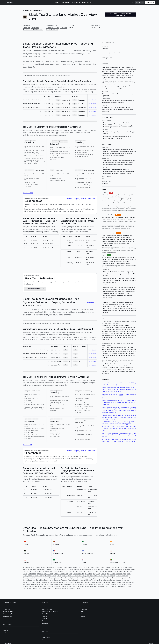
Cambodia (60, 582)
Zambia (78, 589)
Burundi (113, 574)
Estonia (82, 580)
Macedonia (26, 584)
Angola (113, 576)
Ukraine (102, 572)
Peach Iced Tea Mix (52, 28)
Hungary (39, 582)
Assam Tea (26, 28)
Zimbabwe (82, 572)
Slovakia (57, 586)
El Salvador (93, 586)
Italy (24, 572)
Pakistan (60, 567)
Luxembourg (107, 582)
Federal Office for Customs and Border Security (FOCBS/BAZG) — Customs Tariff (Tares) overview (119, 384)
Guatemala (125, 580)
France (90, 574)
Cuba (46, 580)
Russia (97, 567)
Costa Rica (40, 580)
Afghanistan (93, 576)
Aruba (118, 576)
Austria (25, 576)
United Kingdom (88, 567)
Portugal (129, 584)
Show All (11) (28, 445)
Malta (56, 584)
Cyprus (51, 580)
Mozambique (82, 584)
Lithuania (99, 582)
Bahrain (58, 578)
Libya (114, 582)
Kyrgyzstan (52, 582)
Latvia (55, 572)
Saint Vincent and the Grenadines (49, 589)
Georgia (42, 576)
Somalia (70, 586)
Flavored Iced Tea (52, 30)
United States (77, 567)
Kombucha (63, 28)
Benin (63, 578)
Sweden (119, 574)
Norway (71, 576)
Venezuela (65, 589)
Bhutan (91, 578)
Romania (26, 586)
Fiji (92, 580)
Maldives (68, 584)
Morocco (113, 572)
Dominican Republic (61, 580)
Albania (101, 576)
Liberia (87, 582)
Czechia (31, 576)
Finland (88, 580)
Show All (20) (28, 193)
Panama (114, 584)
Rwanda (57, 574)
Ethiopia (113, 569)
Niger (95, 584)
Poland (102, 567)
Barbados (35, 578)
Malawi (98, 569)
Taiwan (117, 567)
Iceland (45, 582)
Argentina (40, 574)
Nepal (133, 569)
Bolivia (59, 576)
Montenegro (121, 582)
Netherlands (91, 569)
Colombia (90, 572)
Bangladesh (41, 569)
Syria (124, 574)
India (65, 567)
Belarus (104, 578)
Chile (70, 572)
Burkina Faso (44, 578)
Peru (66, 572)
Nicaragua (107, 584)
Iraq (53, 569)
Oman (129, 574)
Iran (108, 574)
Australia (83, 569)
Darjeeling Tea (28, 30)
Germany (26, 569)
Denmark (48, 576)
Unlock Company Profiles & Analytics (81, 199)
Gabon (96, 580)
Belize (109, 578)
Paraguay (85, 576)
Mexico (75, 584)
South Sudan (84, 586)
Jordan (29, 572)
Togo (107, 586)
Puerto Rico (121, 584)
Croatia (32, 582)
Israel (70, 574)
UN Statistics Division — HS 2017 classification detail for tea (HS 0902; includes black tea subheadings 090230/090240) (119, 428)
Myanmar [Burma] (40, 584)
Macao (34, 572)
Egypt (84, 574)
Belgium (127, 572)
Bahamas (85, 578)
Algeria (70, 580)
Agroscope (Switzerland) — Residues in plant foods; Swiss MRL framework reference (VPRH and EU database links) (119, 396)
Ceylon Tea (35, 28)
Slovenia (51, 586)
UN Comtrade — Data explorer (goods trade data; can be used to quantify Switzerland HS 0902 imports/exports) (119, 441)
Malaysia (58, 569)
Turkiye (128, 569)
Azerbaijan (49, 572)
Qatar (36, 576)
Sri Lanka (53, 567)
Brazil (79, 578)
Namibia (90, 584)
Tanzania (70, 569)
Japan (64, 569)
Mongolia (50, 584)
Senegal (63, 586)
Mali (32, 584)
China (48, 567)
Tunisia (129, 586)
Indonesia (33, 569)
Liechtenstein (79, 582)
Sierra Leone (77, 574)
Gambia (107, 580)
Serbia (31, 586)
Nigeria (100, 584)
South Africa (105, 569)
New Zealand (49, 574)
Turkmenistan (121, 586)
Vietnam (48, 569)
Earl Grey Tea (38, 30)
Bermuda (68, 578)
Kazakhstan (120, 569)
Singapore (41, 572)
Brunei (74, 578)
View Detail (92, 100)
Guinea (112, 580)
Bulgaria (52, 578)
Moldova (120, 572)
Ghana (101, 580)
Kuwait (96, 572)
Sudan (45, 586)
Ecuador (76, 580)
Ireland (107, 572)
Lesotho (93, 582)
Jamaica (61, 572)
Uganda (76, 569)
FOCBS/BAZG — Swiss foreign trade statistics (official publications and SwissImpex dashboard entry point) (119, 423)
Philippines (78, 576)
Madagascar (130, 582)
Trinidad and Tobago (30, 589)
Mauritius (62, 584)
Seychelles (38, 586)
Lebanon (71, 582)
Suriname (76, 586)
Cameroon (32, 580)
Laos (66, 582)
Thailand (75, 572)
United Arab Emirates (127, 567)
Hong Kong (96, 574)
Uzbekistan (64, 574)
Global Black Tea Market (32, 11)
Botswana (97, 578)
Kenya (70, 567)
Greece (118, 580)
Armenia (107, 576)
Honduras (26, 582)
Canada (104, 574)
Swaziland (101, 586)
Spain (54, 576)
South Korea (32, 574)
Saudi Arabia (109, 567)
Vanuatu (72, 589)
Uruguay (65, 576)
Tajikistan (113, 586)
